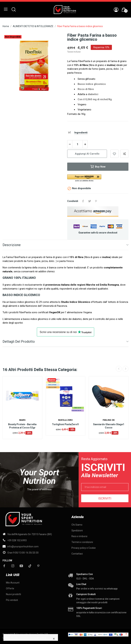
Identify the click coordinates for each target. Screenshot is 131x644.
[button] (98, 178)
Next (126, 369)
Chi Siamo (77, 525)
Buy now (98, 167)
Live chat (81, 584)
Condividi (83, 201)
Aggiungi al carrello (87, 154)
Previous (119, 369)
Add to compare (124, 154)
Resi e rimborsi (79, 536)
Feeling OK (109, 420)
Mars (22, 420)
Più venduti (12, 600)
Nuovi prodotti (13, 594)
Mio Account (13, 583)
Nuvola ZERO (65, 420)
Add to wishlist (114, 154)
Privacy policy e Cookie (84, 548)
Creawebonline (38, 638)
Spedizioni (77, 531)
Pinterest (96, 201)
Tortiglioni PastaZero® (65, 424)
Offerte (10, 588)
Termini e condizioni (82, 542)
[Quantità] (77, 144)
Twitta (90, 201)
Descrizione (12, 245)
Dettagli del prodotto (19, 342)
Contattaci (77, 554)
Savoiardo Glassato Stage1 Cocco (109, 426)
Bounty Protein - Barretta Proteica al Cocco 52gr (22, 426)
